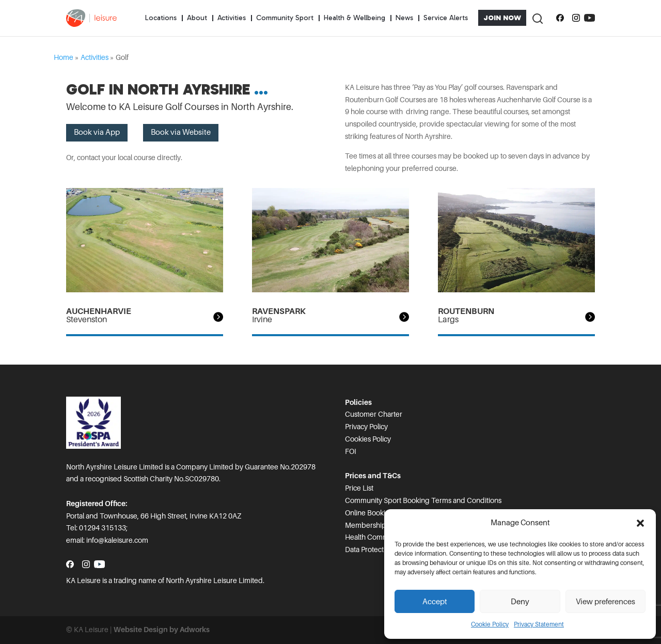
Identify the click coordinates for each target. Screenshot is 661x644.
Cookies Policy (368, 439)
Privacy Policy (366, 427)
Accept (435, 602)
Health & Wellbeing (355, 18)
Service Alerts (446, 18)
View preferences (605, 602)
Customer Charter (374, 414)
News (404, 18)
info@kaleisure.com (117, 540)
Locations (161, 18)
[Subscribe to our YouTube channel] (589, 18)
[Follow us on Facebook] (560, 18)
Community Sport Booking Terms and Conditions (423, 500)
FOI (351, 451)
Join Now (502, 18)
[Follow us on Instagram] (576, 18)
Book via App (97, 132)
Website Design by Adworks (162, 630)
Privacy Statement (539, 624)
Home (64, 57)
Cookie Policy (490, 624)
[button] (640, 523)
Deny (520, 602)
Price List (359, 488)
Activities (232, 18)
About (197, 18)
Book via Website (181, 132)
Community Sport (285, 18)
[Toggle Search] (537, 18)
